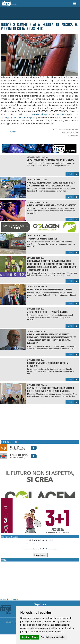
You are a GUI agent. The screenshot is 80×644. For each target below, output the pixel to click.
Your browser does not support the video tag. (22, 423)
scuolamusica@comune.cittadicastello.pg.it (52, 114)
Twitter (12, 132)
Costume (44, 157)
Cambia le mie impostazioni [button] (53, 637)
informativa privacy (51, 549)
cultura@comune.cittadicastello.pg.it (17, 117)
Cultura (44, 236)
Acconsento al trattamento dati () (41, 549)
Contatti (10, 622)
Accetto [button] (25, 637)
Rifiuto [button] (35, 637)
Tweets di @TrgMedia (9, 599)
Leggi (73, 174)
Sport (43, 258)
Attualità (44, 287)
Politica (44, 331)
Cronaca (44, 180)
